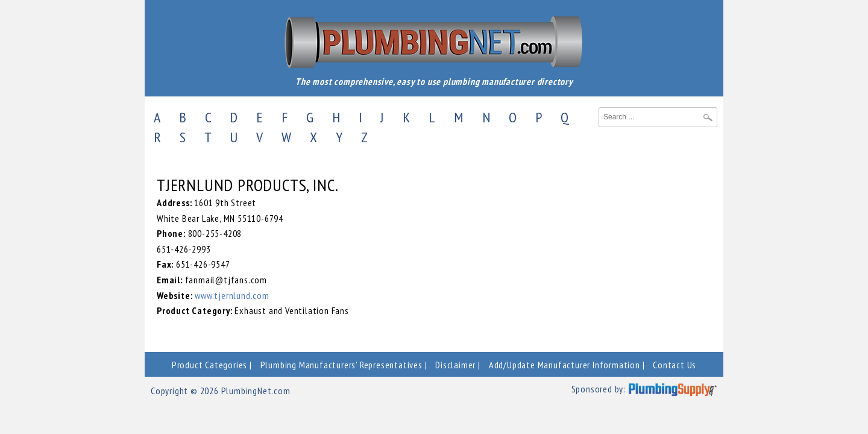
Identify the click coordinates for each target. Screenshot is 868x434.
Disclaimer (455, 365)
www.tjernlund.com (232, 295)
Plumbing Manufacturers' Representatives (341, 365)
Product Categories (209, 365)
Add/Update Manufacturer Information (565, 365)
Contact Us (675, 365)
